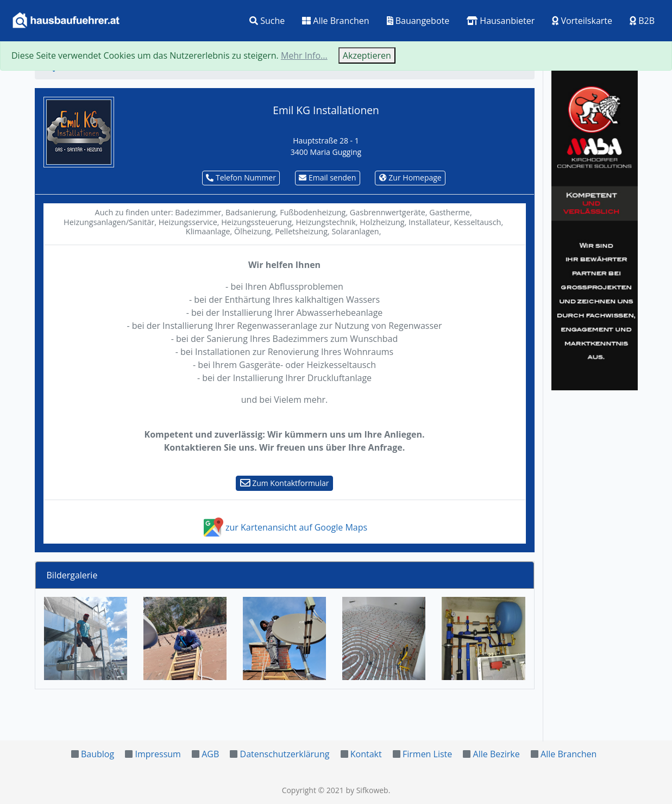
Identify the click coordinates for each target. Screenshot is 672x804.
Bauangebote (418, 21)
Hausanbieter (501, 21)
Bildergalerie (72, 575)
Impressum (158, 754)
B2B (642, 21)
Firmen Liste (427, 754)
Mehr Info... (304, 55)
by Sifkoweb (367, 790)
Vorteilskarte (582, 21)
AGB (210, 754)
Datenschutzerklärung (285, 754)
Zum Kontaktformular (285, 483)
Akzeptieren (367, 55)
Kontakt (366, 754)
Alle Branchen (335, 21)
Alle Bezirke (497, 754)
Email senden (327, 177)
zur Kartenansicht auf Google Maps (284, 527)
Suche (267, 21)
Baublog (98, 754)
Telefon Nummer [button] (241, 177)
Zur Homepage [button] (410, 177)
